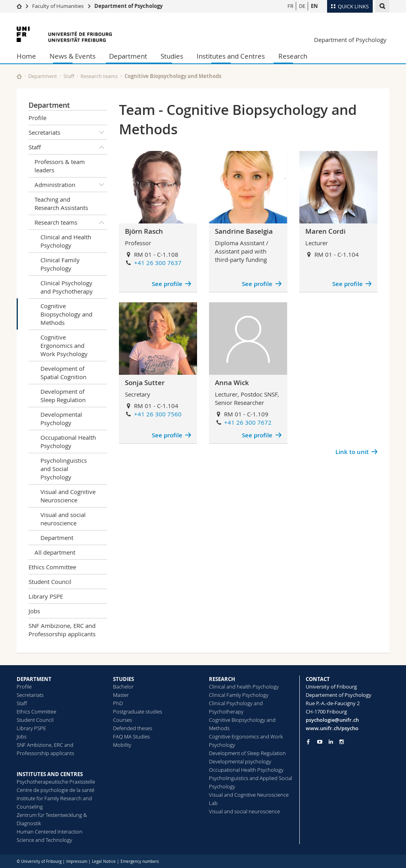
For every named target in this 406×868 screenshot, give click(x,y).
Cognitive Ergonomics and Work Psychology (64, 345)
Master (121, 695)
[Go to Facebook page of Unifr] (308, 742)
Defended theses (133, 728)
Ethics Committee (52, 567)
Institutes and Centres (231, 56)
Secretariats (68, 132)
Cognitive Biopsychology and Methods (66, 314)
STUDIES (124, 679)
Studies (172, 56)
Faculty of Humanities (58, 6)
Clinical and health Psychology (244, 687)
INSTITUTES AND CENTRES (50, 774)
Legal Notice (104, 861)
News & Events (73, 56)
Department (128, 56)
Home (26, 56)
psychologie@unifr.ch (332, 720)
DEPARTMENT (34, 679)
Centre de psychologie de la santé (56, 790)
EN (314, 6)
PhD (118, 703)
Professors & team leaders (60, 166)
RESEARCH (222, 679)
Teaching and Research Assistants (61, 203)
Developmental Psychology (61, 419)
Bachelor (123, 687)
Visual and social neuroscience (63, 519)
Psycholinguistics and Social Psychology (64, 469)
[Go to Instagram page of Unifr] (342, 742)
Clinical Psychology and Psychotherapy (67, 287)
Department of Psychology (128, 6)
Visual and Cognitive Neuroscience (68, 496)
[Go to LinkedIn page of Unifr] (331, 742)
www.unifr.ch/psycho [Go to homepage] (332, 728)
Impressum (77, 861)
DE (302, 6)
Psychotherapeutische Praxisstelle (56, 782)
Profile (37, 118)
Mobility (122, 745)
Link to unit (352, 452)
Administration (71, 185)
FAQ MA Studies (131, 736)
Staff (69, 76)
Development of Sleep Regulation (63, 396)
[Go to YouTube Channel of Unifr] (320, 742)
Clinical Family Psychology (60, 264)
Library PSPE (46, 596)
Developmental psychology (240, 761)
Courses (123, 720)
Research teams (99, 76)
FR (290, 6)
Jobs (34, 611)
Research (293, 56)
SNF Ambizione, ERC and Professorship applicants (62, 630)
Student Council (50, 582)
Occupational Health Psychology (68, 442)
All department (55, 552)
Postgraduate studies (138, 712)
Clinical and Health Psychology (66, 241)
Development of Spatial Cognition (63, 373)
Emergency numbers (140, 861)
